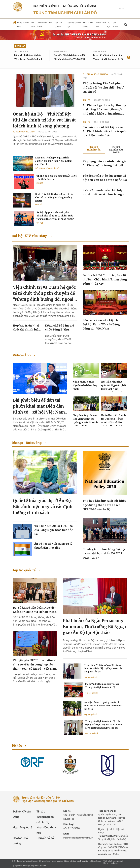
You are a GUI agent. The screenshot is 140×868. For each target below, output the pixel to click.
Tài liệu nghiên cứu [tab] (94, 148)
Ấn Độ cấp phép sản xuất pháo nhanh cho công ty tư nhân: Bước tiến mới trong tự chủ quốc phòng (55, 216)
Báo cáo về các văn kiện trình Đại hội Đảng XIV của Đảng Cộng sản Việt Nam (103, 324)
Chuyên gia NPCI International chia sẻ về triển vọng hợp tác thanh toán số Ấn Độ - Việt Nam (35, 664)
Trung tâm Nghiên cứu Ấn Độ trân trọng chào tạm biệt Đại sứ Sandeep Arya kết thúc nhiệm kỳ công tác (104, 725)
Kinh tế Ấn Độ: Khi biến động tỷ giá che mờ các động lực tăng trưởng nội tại (54, 197)
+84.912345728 (71, 828)
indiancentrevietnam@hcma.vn (78, 838)
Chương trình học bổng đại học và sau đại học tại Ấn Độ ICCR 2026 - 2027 (104, 553)
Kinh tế (40, 183)
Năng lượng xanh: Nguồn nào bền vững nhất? (85, 385)
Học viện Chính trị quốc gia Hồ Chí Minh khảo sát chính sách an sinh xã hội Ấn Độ (103, 706)
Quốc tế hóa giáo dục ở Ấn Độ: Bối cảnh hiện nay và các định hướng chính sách (43, 507)
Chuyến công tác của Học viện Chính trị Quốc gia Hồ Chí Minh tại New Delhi (85, 421)
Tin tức (40, 223)
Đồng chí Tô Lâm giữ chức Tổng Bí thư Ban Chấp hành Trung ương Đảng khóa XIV (28, 59)
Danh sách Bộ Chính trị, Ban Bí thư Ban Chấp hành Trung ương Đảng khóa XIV (105, 279)
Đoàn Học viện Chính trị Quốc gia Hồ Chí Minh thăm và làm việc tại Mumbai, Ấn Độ (113, 422)
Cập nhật (20, 46)
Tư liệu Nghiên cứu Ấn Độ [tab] (116, 150)
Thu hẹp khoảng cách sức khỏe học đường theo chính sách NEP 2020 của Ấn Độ (105, 505)
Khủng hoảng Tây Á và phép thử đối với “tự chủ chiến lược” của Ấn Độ (104, 88)
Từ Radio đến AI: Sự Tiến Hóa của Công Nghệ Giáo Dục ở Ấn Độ (54, 530)
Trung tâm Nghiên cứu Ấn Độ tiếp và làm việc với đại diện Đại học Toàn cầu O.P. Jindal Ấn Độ (103, 668)
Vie (120, 8)
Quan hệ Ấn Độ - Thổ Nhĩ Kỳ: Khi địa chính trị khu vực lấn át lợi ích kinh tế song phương (44, 120)
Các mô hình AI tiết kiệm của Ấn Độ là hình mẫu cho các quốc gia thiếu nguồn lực (105, 131)
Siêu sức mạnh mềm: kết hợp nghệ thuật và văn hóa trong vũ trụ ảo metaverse (104, 194)
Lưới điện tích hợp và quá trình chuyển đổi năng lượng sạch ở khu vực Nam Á (54, 161)
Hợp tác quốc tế (90, 677)
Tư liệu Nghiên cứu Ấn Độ (24, 132)
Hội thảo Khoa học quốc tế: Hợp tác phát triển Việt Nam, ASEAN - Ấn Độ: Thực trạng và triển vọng (114, 389)
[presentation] (129, 58)
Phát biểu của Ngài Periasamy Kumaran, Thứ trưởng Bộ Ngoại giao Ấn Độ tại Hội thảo (94, 627)
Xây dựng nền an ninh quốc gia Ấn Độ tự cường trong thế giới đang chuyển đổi (105, 165)
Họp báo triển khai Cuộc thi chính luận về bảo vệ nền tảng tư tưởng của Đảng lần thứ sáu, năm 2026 (27, 328)
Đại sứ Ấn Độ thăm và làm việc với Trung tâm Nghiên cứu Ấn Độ (102, 686)
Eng (124, 8)
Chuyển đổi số (45, 838)
